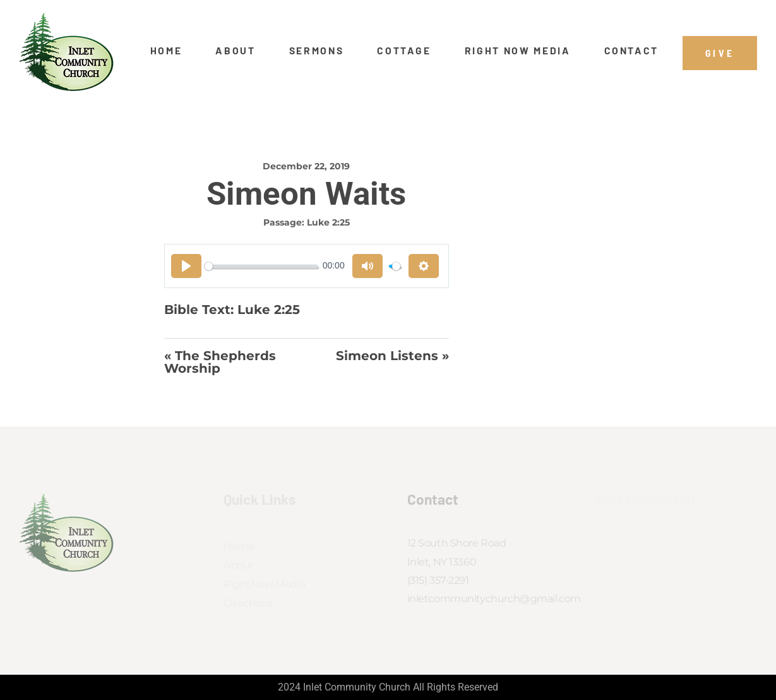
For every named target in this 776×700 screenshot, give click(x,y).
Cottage (404, 51)
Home (166, 51)
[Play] (186, 266)
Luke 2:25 (328, 222)
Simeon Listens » (392, 356)
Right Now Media (518, 51)
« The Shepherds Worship (220, 362)
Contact (632, 51)
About (235, 51)
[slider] (261, 266)
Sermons (317, 51)
